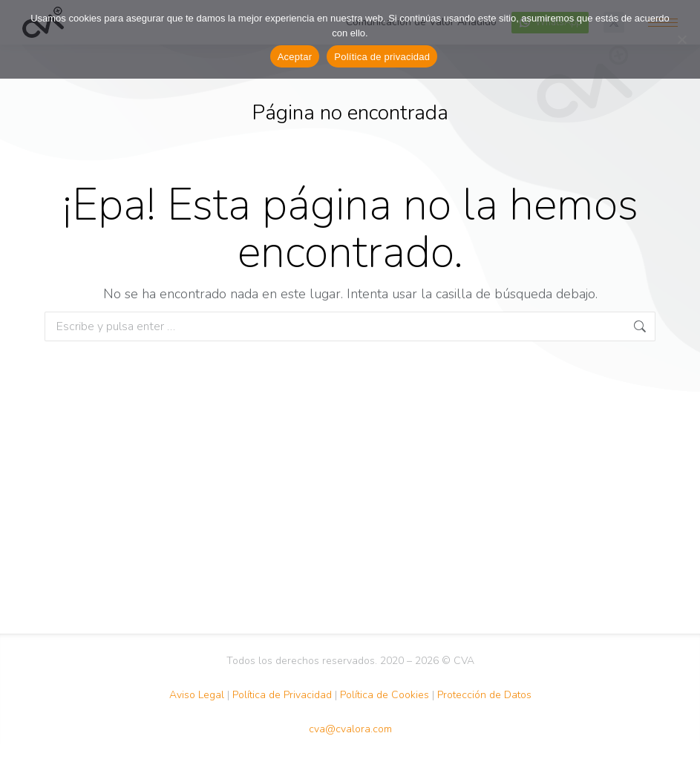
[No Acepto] (681, 39)
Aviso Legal (197, 695)
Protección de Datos (484, 695)
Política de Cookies (385, 695)
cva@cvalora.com (350, 729)
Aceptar (295, 57)
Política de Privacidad (282, 695)
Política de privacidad (382, 57)
